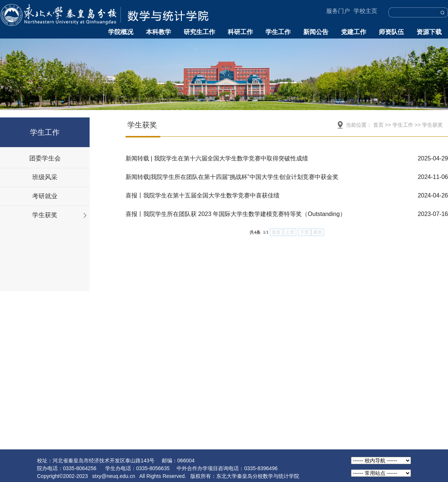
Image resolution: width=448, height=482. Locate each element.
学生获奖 (45, 215)
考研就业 (45, 196)
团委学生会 (45, 158)
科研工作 (240, 32)
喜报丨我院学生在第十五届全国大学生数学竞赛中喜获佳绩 (203, 195)
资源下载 (429, 32)
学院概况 (121, 32)
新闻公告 (316, 32)
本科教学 (158, 32)
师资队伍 (391, 32)
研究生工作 (199, 32)
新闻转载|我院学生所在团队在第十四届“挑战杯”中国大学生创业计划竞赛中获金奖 (232, 177)
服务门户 (338, 11)
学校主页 (365, 11)
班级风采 (45, 177)
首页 (378, 125)
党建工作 (354, 32)
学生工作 (278, 32)
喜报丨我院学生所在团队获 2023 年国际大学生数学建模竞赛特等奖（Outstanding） (236, 214)
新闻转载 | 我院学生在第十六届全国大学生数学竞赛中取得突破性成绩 (217, 158)
